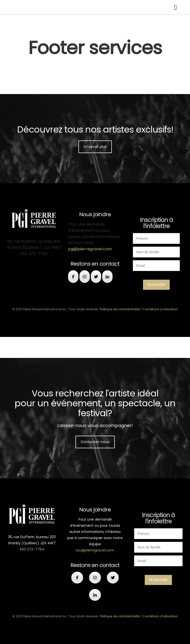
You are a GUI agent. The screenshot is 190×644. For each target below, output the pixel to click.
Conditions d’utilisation (160, 309)
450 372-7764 (32, 549)
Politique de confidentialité (120, 309)
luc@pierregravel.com (95, 550)
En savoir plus (95, 147)
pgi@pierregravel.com (90, 249)
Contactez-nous (95, 442)
